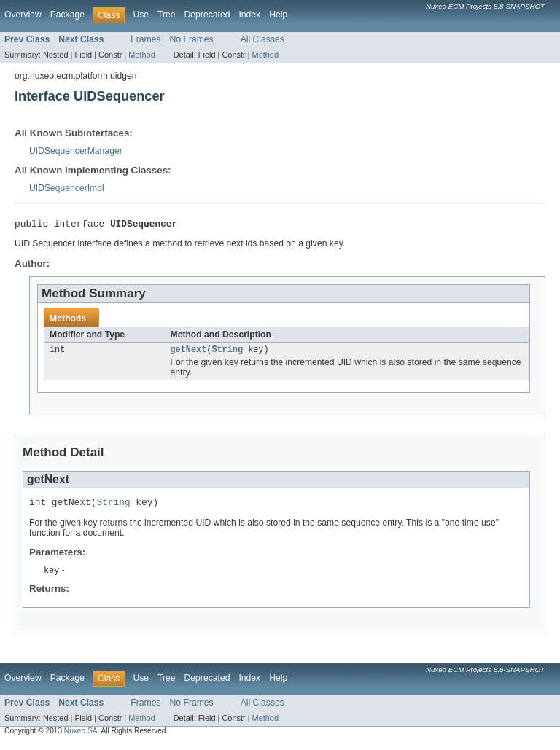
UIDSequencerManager (76, 151)
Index (249, 15)
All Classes (262, 39)
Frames (145, 39)
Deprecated (207, 15)
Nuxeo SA (81, 737)
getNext (189, 353)
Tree (167, 15)
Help (278, 15)
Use (141, 15)
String (227, 353)
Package (67, 15)
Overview (23, 15)
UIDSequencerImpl (67, 188)
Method (141, 55)
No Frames (192, 39)
